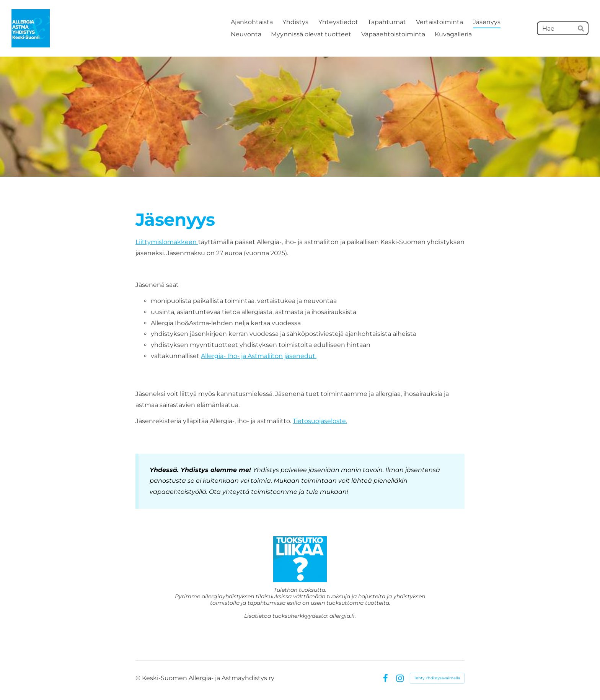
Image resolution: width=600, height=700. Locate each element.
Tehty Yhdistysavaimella (437, 678)
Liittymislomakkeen (167, 242)
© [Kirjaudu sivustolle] (139, 678)
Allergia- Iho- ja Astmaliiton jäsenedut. (259, 356)
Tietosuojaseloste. (320, 421)
